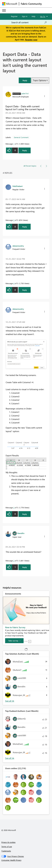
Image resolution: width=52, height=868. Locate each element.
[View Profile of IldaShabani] (18, 186)
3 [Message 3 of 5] (14, 508)
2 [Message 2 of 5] (14, 561)
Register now (31, 40)
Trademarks (6, 851)
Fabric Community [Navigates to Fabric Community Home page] (31, 4)
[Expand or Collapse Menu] (4, 10)
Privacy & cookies (8, 842)
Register (14, 16)
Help (33, 16)
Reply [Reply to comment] (25, 227)
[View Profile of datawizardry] (18, 246)
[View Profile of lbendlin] (21, 533)
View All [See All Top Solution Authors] (10, 701)
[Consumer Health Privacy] (26, 860)
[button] (25, 80)
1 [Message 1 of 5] (14, 144)
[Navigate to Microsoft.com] (10, 4)
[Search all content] (29, 22)
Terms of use (7, 846)
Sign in (25, 16)
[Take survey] (14, 641)
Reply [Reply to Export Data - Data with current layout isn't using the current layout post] (25, 150)
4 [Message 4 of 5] (14, 283)
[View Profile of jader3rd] (25, 93)
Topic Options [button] (39, 80)
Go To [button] (43, 16)
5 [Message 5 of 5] (14, 220)
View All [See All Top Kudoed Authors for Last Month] (10, 758)
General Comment (21, 137)
